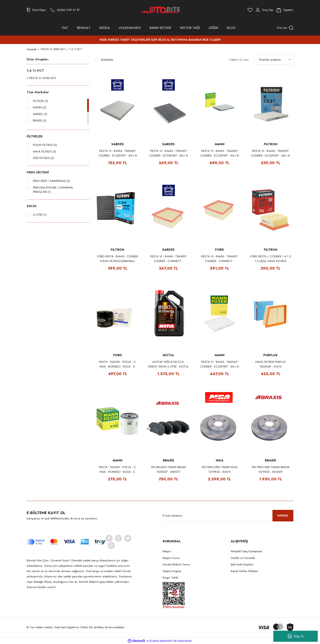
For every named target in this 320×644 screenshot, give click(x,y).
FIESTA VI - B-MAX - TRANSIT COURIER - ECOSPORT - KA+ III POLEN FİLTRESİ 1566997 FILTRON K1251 (270, 153)
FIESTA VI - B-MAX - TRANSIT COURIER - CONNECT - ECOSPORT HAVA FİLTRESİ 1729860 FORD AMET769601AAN (220, 259)
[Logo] (160, 10)
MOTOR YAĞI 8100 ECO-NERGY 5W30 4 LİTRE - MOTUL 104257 (168, 364)
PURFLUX (270, 355)
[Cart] (285, 10)
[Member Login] (264, 10)
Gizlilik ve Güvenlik (243, 558)
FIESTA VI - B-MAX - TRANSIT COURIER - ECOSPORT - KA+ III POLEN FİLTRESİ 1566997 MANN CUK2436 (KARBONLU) (219, 153)
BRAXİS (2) (40, 120)
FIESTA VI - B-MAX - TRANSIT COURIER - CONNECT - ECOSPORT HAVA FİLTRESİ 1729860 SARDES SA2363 (168, 259)
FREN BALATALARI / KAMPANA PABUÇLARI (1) (53, 190)
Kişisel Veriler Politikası (244, 571)
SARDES (118, 144)
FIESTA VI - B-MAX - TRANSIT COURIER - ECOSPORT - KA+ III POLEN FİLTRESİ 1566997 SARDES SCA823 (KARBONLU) (168, 153)
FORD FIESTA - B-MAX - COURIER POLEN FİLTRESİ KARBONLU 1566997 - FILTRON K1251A (118, 259)
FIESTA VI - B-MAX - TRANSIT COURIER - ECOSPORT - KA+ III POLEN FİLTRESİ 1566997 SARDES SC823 (118, 153)
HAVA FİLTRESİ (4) (44, 152)
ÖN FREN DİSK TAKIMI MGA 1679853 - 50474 (220, 469)
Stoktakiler (107, 60)
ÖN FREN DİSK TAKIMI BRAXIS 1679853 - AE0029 (271, 469)
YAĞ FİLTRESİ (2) (43, 158)
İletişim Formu (171, 558)
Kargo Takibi (170, 577)
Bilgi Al (296, 636)
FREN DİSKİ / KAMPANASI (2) (51, 181)
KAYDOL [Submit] (283, 516)
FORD (220, 250)
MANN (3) (39, 107)
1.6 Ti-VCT (76, 49)
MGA (220, 460)
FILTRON (271, 144)
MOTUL (168, 355)
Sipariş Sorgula (172, 571)
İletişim (167, 551)
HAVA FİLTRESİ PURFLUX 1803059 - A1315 (270, 364)
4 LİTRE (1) (40, 215)
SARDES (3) (40, 114)
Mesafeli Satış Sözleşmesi (246, 551)
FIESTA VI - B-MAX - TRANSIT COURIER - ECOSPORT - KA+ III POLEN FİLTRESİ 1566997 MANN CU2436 (220, 364)
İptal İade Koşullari (242, 564)
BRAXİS (169, 460)
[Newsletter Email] (228, 516)
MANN (220, 144)
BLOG (231, 28)
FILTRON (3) (40, 101)
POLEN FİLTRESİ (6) (45, 145)
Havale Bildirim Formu (176, 564)
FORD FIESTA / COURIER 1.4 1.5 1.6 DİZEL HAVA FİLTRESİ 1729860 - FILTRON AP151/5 (271, 259)
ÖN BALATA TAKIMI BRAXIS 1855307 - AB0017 (168, 469)
